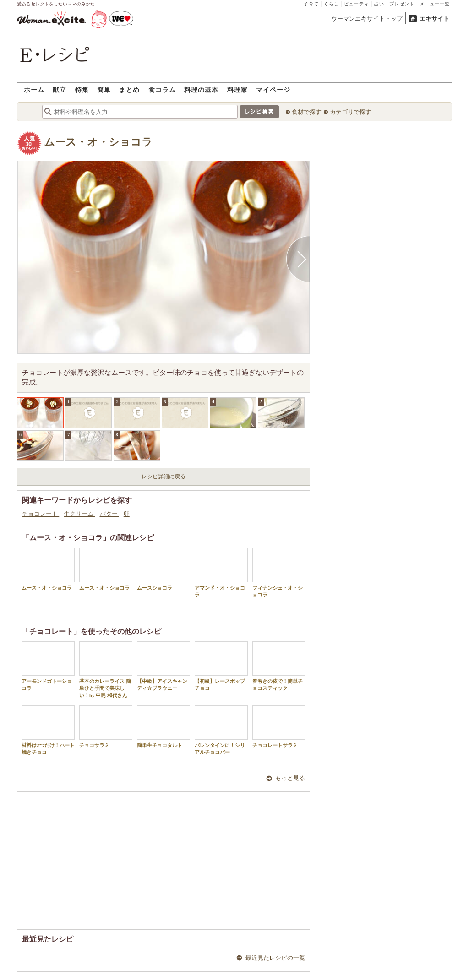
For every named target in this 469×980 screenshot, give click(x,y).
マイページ (273, 89)
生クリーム (79, 514)
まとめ (129, 89)
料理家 (237, 89)
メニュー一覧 (435, 4)
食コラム (162, 89)
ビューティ (357, 4)
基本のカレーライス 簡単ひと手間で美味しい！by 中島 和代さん (106, 670)
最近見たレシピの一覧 (275, 958)
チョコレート (41, 514)
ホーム (34, 89)
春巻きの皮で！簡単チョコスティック (279, 666)
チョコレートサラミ (279, 727)
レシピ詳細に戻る (164, 476)
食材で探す (307, 112)
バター (109, 514)
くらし (331, 4)
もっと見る (290, 778)
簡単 (104, 89)
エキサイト (434, 19)
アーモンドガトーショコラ (48, 666)
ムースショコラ (164, 569)
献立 (60, 89)
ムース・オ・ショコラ (98, 142)
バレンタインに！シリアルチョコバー (221, 730)
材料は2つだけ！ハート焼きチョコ (48, 730)
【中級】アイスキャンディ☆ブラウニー (164, 666)
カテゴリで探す (351, 112)
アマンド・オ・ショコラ (221, 573)
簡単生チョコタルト (164, 727)
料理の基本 (201, 89)
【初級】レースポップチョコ (221, 666)
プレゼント (402, 4)
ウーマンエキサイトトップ (367, 19)
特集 (82, 89)
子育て (311, 4)
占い (379, 4)
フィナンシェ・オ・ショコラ (279, 573)
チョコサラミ (106, 727)
